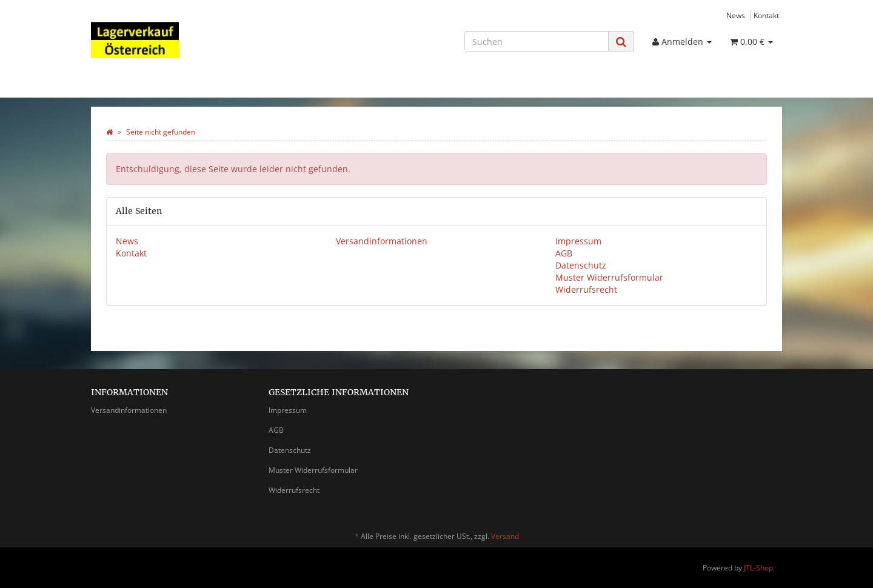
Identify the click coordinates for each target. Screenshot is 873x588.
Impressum (578, 241)
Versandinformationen (382, 241)
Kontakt (766, 15)
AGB (564, 253)
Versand (505, 536)
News (736, 15)
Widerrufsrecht (586, 289)
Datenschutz (581, 265)
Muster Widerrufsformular (609, 277)
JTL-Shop (758, 568)
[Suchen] (537, 41)
